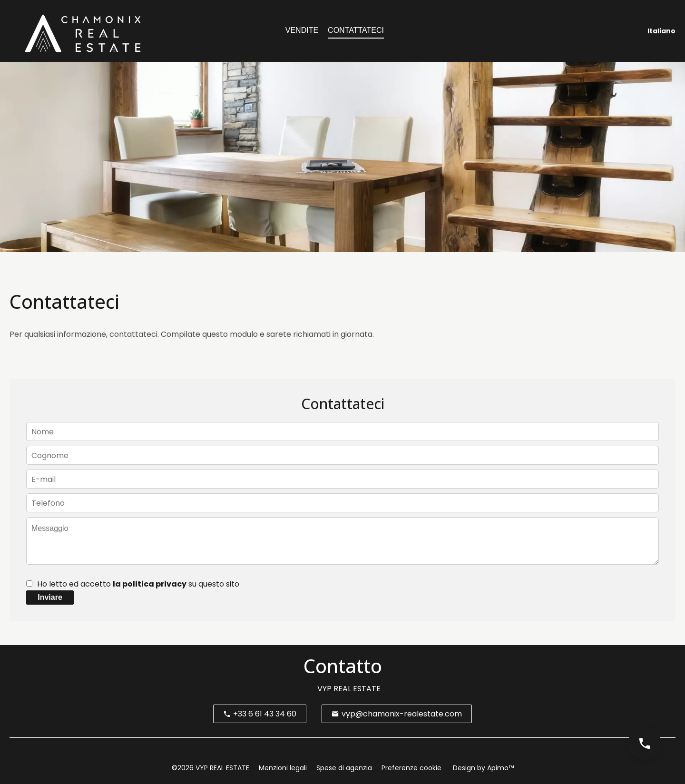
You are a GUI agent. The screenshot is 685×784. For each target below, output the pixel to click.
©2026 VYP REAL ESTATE (210, 768)
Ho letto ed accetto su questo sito (138, 584)
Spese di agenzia (344, 768)
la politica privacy (150, 584)
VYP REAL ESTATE (349, 689)
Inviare (50, 597)
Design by (482, 768)
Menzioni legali (283, 768)
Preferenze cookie (411, 768)
